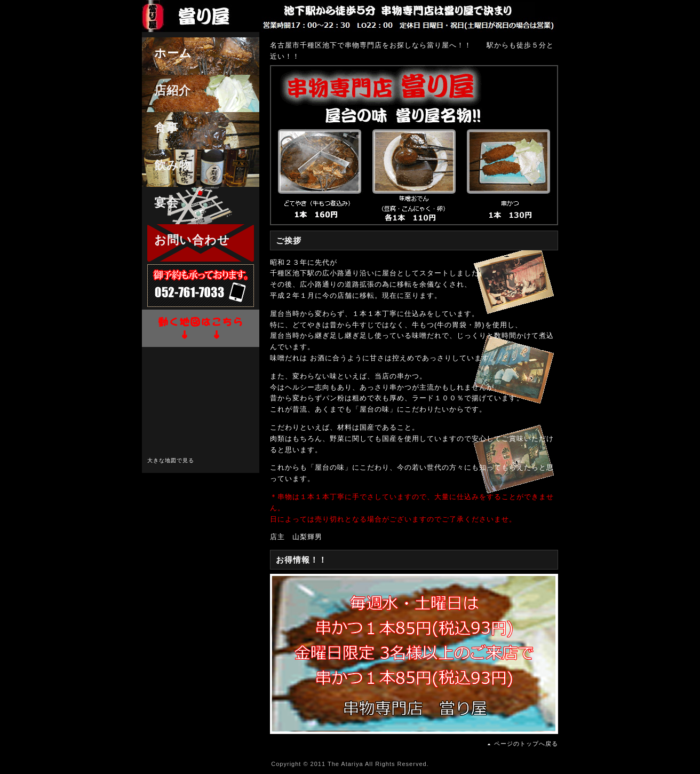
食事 (160, 128)
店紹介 (166, 90)
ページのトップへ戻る (526, 744)
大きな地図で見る (171, 460)
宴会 (160, 203)
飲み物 (167, 165)
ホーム (167, 53)
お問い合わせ (186, 240)
